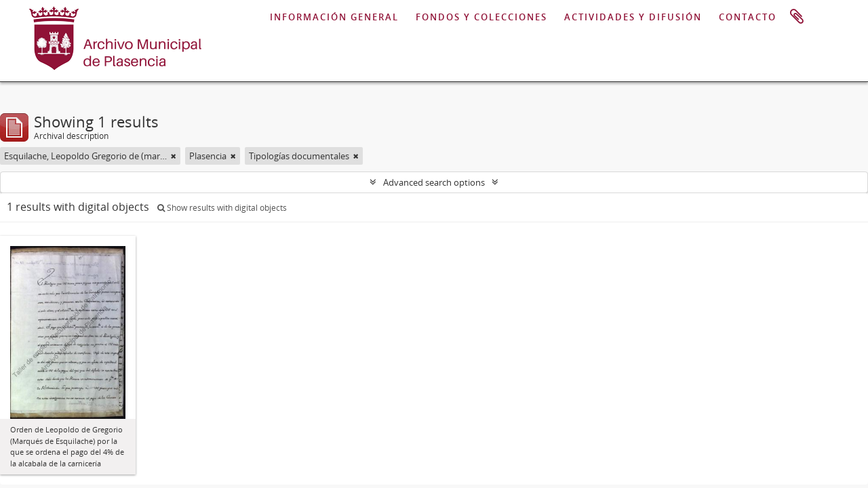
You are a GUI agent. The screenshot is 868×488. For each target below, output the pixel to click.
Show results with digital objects (222, 208)
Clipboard (797, 17)
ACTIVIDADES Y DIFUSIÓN (633, 17)
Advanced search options (434, 182)
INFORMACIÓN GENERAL (334, 17)
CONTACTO (748, 17)
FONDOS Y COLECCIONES (481, 17)
